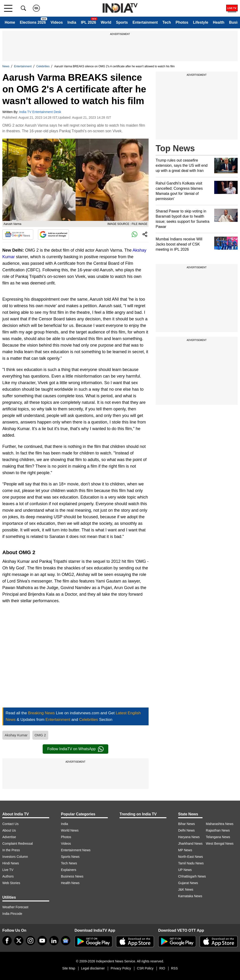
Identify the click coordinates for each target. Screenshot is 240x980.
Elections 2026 (33, 22)
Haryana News (189, 837)
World (106, 22)
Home (10, 22)
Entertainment (145, 22)
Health (219, 22)
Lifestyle (201, 22)
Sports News (70, 857)
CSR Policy (145, 968)
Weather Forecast (15, 907)
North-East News (191, 857)
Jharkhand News (190, 844)
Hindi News (11, 863)
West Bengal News (220, 844)
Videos (57, 22)
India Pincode (12, 914)
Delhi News (186, 830)
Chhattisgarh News (192, 876)
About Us (9, 830)
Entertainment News (76, 850)
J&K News (186, 889)
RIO (162, 968)
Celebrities (43, 66)
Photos (182, 22)
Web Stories (11, 883)
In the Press (11, 850)
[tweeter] (19, 941)
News (6, 66)
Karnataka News (190, 896)
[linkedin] (54, 941)
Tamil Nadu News (191, 863)
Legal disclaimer (93, 968)
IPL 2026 (88, 22)
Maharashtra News (220, 824)
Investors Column (15, 857)
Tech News (69, 863)
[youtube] (42, 941)
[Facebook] (7, 941)
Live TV (8, 870)
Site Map (69, 968)
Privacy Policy (121, 968)
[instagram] (30, 941)
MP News (185, 850)
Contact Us (10, 824)
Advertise (9, 837)
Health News (70, 883)
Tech (167, 22)
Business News (72, 876)
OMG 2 (40, 735)
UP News (185, 870)
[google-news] (66, 941)
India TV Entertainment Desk (40, 112)
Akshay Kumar (16, 735)
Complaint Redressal (18, 844)
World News (70, 830)
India (72, 22)
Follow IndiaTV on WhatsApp (75, 749)
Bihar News (187, 824)
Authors (8, 876)
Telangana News (218, 837)
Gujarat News (188, 883)
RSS (174, 968)
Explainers (69, 870)
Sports (122, 22)
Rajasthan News (218, 830)
